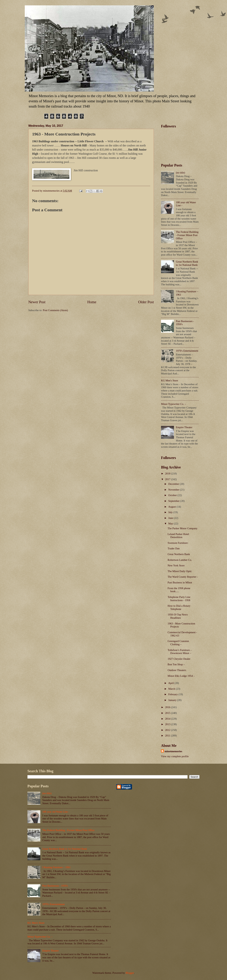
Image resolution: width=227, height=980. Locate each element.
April (171, 683)
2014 (168, 719)
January (173, 700)
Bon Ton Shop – (176, 664)
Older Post (146, 302)
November (174, 490)
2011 (168, 736)
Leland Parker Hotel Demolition (178, 536)
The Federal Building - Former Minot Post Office (187, 235)
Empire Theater (184, 427)
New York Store (176, 565)
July (171, 512)
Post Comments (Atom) (55, 310)
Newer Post (37, 302)
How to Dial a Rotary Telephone (179, 607)
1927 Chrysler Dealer (179, 659)
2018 (168, 474)
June (171, 518)
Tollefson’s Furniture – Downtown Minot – (180, 652)
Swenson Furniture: (178, 543)
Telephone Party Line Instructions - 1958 (179, 599)
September (174, 501)
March (172, 689)
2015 (168, 713)
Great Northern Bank (179, 554)
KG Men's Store (170, 380)
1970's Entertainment (187, 351)
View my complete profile (175, 756)
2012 (168, 730)
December (174, 484)
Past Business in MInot (180, 582)
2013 (168, 724)
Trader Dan (174, 548)
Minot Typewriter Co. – (173, 404)
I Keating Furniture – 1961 (56, 867)
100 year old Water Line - (56, 812)
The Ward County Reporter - (183, 577)
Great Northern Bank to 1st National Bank (187, 263)
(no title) (180, 173)
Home (92, 302)
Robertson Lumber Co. (180, 560)
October (173, 495)
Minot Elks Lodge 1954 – (181, 676)
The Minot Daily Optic (180, 571)
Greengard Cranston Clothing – (178, 643)
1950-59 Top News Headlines (178, 616)
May (171, 524)
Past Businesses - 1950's (55, 886)
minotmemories (173, 751)
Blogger (130, 973)
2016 (168, 707)
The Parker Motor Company (183, 528)
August (172, 507)
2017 (168, 479)
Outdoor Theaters (177, 670)
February (173, 694)
